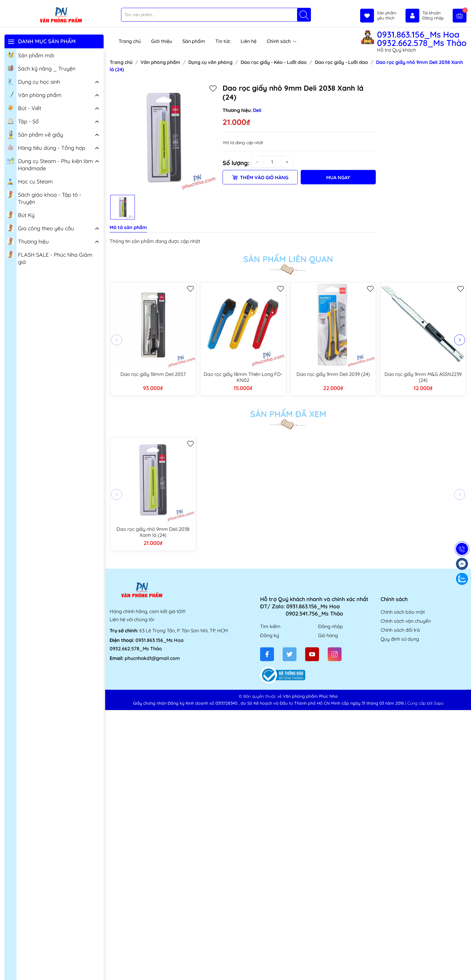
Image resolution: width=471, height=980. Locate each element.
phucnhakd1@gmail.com (152, 658)
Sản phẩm (194, 41)
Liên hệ (249, 41)
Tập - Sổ (23, 121)
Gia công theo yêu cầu (40, 228)
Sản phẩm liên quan (288, 259)
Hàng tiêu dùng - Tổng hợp (46, 147)
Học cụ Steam (30, 181)
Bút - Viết (24, 108)
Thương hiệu (28, 241)
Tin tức (223, 41)
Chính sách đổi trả (400, 630)
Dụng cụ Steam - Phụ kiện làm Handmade (50, 164)
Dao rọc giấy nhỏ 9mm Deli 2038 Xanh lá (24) (153, 532)
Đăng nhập (331, 626)
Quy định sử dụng (400, 639)
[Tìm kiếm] (304, 15)
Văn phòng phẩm (34, 95)
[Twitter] (290, 654)
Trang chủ (130, 41)
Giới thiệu (162, 41)
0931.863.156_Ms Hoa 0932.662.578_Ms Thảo (422, 39)
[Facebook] (267, 654)
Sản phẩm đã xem (288, 414)
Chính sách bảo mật (403, 612)
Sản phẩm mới (30, 55)
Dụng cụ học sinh (33, 81)
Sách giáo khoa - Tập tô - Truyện (44, 198)
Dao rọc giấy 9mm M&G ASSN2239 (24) (423, 377)
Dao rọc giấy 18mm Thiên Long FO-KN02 (243, 377)
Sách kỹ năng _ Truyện (41, 68)
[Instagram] (335, 654)
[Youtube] (312, 654)
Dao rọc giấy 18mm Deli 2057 (153, 374)
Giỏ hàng (328, 635)
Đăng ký (270, 635)
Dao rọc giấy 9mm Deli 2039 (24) (333, 374)
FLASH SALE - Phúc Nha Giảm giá (50, 258)
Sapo (439, 703)
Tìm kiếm (270, 626)
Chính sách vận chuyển (406, 621)
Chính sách (282, 41)
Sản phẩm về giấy (35, 135)
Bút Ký (21, 215)
